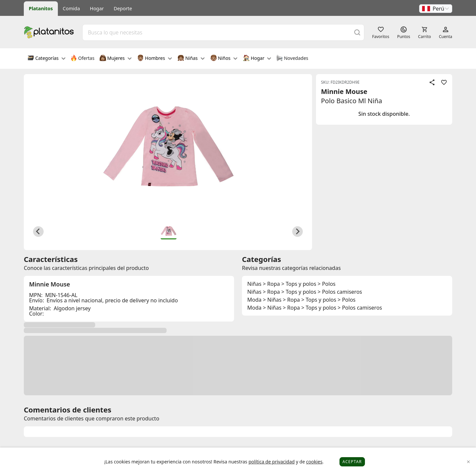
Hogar (97, 8)
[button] (436, 9)
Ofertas (82, 59)
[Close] (469, 462)
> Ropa (271, 284)
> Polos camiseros (340, 292)
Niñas (191, 59)
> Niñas (272, 300)
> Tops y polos (299, 284)
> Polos (327, 284)
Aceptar (352, 462)
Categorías (46, 59)
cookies (314, 462)
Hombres (155, 59)
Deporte (123, 8)
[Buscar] (357, 32)
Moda (254, 300)
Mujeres (116, 59)
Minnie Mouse (344, 91)
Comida (71, 8)
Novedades (292, 59)
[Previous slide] (38, 232)
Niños (224, 59)
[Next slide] (297, 232)
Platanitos (41, 8)
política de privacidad (272, 462)
